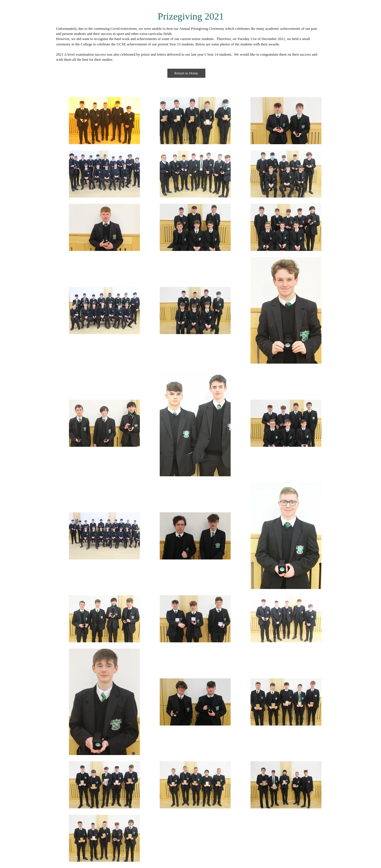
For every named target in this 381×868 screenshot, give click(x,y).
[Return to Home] (186, 73)
